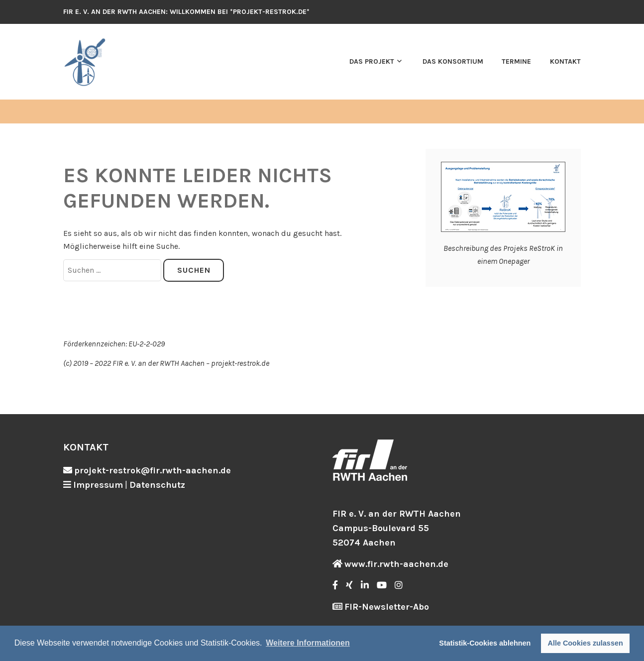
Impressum (98, 485)
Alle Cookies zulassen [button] (586, 643)
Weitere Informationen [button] (308, 643)
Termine (516, 61)
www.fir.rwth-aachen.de (396, 564)
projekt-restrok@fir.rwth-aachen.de (153, 470)
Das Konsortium (453, 61)
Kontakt (565, 61)
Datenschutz (157, 485)
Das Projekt (372, 61)
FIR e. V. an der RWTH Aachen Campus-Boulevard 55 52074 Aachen (397, 528)
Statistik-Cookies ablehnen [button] (485, 643)
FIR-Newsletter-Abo (387, 607)
